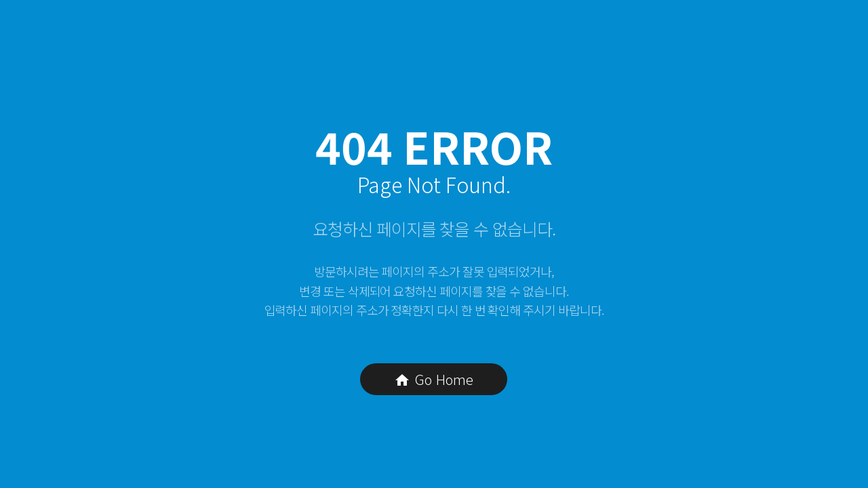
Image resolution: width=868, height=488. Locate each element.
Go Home (434, 379)
